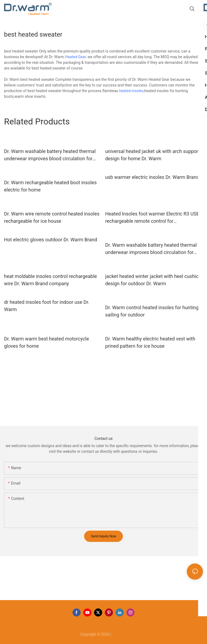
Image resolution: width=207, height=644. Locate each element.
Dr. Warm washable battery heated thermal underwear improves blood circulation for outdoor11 (151, 249)
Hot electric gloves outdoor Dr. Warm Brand (51, 240)
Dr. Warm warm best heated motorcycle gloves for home (46, 342)
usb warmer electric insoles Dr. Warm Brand (152, 177)
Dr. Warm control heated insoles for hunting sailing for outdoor (152, 311)
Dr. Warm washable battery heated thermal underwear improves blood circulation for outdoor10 (50, 155)
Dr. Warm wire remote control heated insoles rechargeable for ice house (52, 217)
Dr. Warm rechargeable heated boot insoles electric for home (50, 186)
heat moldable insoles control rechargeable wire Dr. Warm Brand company (51, 280)
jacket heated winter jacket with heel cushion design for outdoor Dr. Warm (153, 280)
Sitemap (120, 634)
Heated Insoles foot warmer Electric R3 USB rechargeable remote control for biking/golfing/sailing (152, 218)
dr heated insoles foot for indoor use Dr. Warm (47, 306)
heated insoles (131, 91)
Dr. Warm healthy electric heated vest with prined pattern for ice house (150, 342)
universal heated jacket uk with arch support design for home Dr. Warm (152, 155)
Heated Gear (76, 57)
